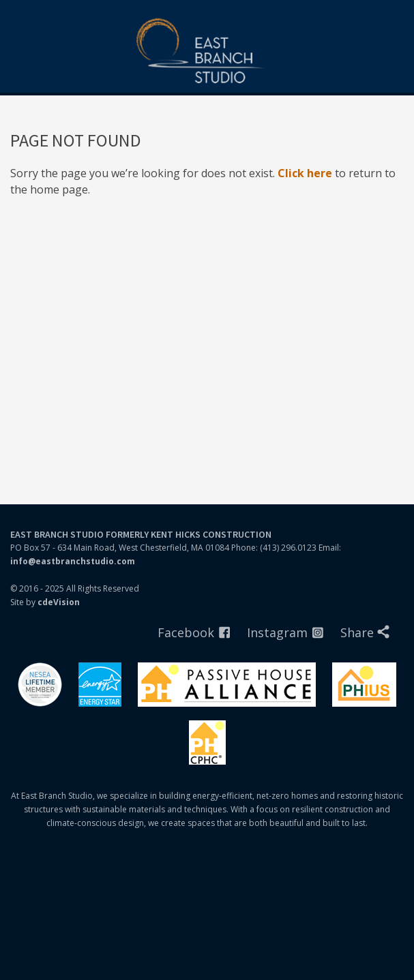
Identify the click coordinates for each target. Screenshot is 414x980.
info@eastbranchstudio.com (73, 561)
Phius (364, 685)
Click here (305, 173)
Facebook (186, 632)
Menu (397, 17)
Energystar (100, 685)
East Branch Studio (207, 52)
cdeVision (59, 602)
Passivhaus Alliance (227, 685)
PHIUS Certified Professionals (207, 742)
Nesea (40, 685)
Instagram (277, 632)
